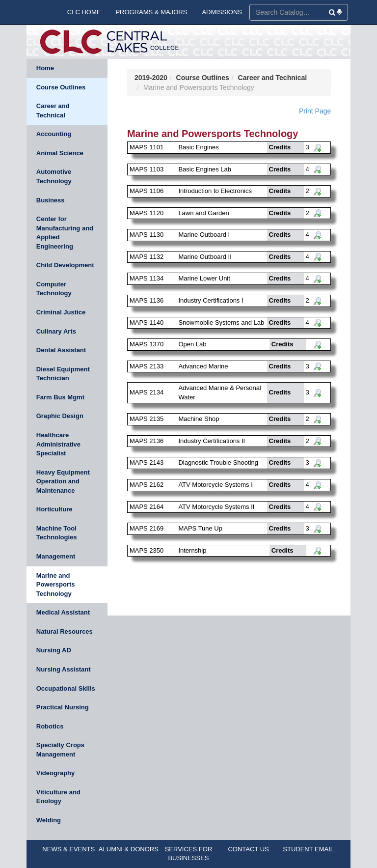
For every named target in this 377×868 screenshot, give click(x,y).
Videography (56, 773)
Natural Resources (65, 631)
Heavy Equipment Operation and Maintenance (63, 481)
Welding (49, 820)
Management (56, 556)
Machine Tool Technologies (57, 533)
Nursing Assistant (64, 669)
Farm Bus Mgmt (60, 397)
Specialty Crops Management (60, 750)
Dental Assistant (61, 350)
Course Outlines (61, 87)
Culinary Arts (56, 331)
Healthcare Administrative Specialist (58, 444)
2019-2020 (151, 78)
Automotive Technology (54, 176)
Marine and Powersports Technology (56, 585)
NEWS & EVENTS (68, 849)
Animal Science (60, 153)
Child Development (65, 265)
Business (51, 200)
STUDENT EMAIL (308, 849)
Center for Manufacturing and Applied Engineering (65, 233)
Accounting (54, 134)
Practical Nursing (63, 707)
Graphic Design (60, 416)
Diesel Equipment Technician (63, 374)
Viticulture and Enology (58, 797)
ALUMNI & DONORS (129, 849)
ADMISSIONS (222, 12)
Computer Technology (54, 289)
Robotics (50, 726)
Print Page (315, 111)
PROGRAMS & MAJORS (151, 12)
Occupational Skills (66, 688)
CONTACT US (248, 849)
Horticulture (54, 509)
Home (45, 68)
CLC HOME (84, 12)
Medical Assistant (63, 612)
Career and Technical (53, 111)
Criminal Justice (61, 312)
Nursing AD (54, 650)
